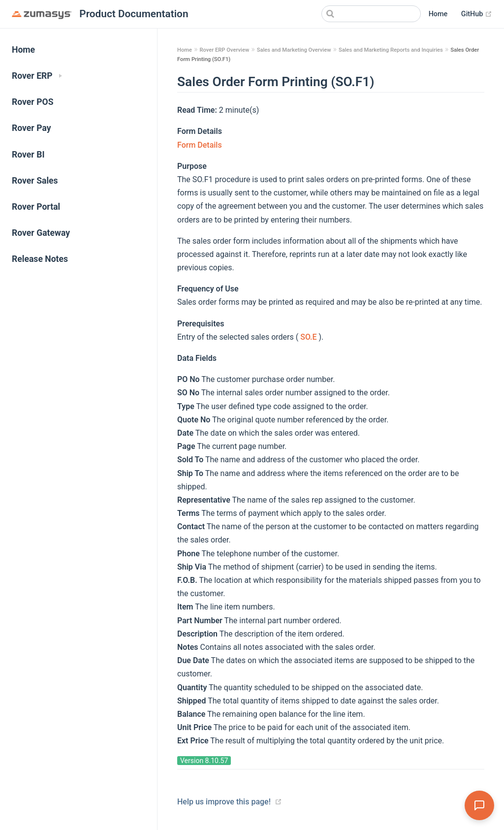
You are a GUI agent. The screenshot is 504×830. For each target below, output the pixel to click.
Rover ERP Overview (224, 50)
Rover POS (33, 102)
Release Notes (40, 259)
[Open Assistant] (479, 805)
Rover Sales (35, 181)
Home (438, 14)
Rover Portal (36, 207)
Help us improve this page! (224, 802)
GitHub (477, 14)
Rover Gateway (41, 233)
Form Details (200, 145)
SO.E (309, 337)
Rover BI (28, 155)
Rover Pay (31, 128)
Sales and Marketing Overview (294, 50)
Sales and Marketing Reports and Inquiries (391, 50)
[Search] (371, 14)
